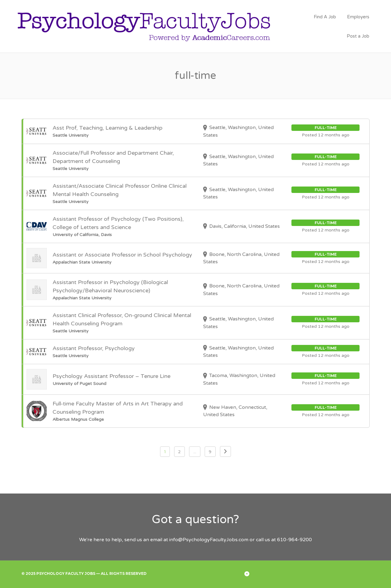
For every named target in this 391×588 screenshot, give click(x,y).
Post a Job (358, 36)
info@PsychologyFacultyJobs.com (209, 540)
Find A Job (325, 17)
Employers (358, 17)
